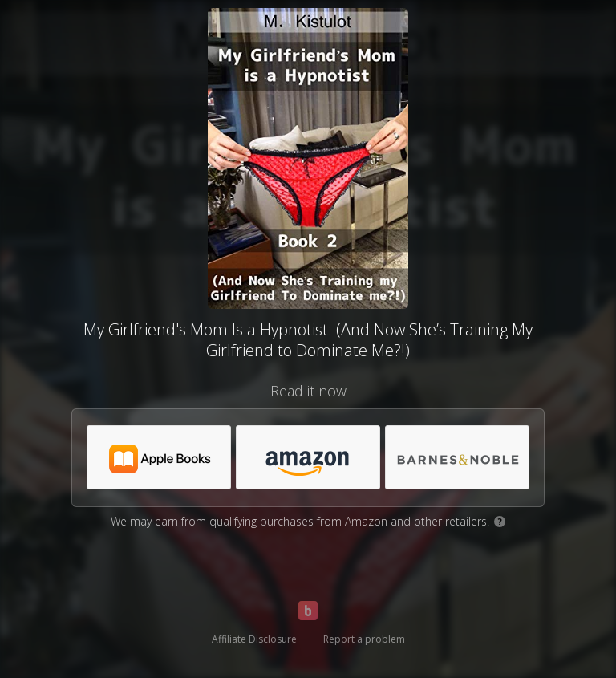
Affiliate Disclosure (254, 639)
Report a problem (364, 639)
